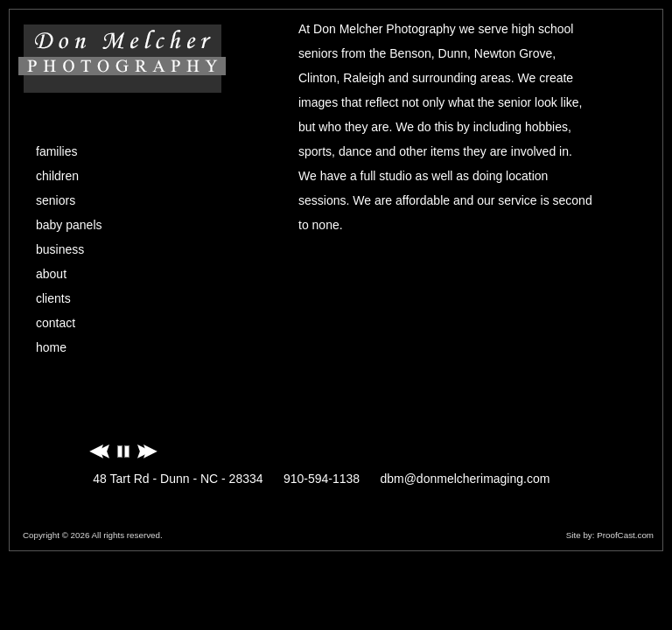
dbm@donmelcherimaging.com (465, 479)
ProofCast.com (625, 535)
